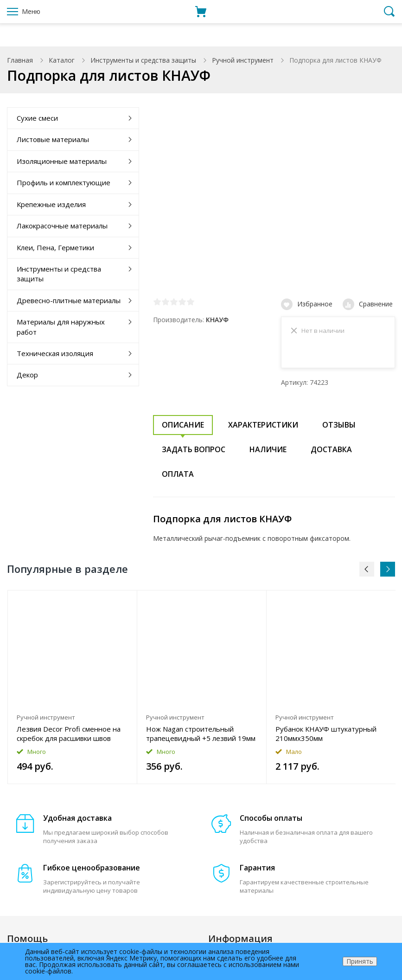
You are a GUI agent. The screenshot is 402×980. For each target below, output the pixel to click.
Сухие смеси (37, 118)
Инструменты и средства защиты (143, 60)
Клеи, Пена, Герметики (55, 247)
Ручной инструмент (243, 60)
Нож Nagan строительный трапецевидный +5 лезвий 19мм (201, 736)
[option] (73, 690)
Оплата (178, 477)
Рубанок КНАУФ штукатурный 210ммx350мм (326, 736)
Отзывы (339, 428)
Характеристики (263, 428)
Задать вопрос (194, 452)
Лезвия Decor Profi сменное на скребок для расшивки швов (69, 736)
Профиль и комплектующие (64, 182)
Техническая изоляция (55, 353)
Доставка (331, 452)
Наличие (268, 452)
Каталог (62, 60)
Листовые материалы (53, 139)
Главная (20, 60)
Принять (360, 961)
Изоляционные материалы (62, 161)
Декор (27, 375)
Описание (183, 428)
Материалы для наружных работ (61, 327)
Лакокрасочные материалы (62, 226)
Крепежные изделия (51, 204)
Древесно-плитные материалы (69, 300)
